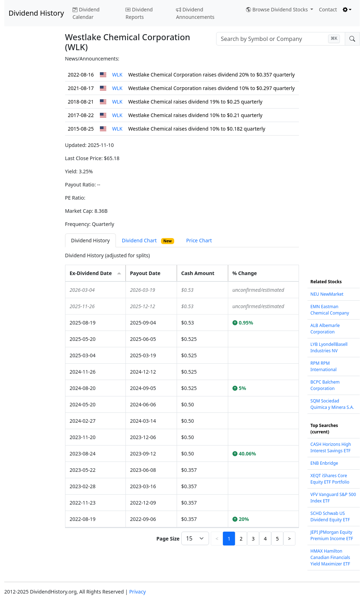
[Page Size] (195, 538)
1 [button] (229, 539)
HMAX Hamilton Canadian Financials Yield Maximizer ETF (330, 557)
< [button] (217, 539)
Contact (328, 9)
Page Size (168, 539)
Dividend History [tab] (90, 240)
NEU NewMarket (327, 294)
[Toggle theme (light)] (347, 9)
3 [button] (253, 539)
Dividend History (36, 13)
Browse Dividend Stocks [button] (278, 9)
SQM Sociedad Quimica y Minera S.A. (332, 404)
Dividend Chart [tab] (148, 241)
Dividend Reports (139, 13)
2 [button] (241, 539)
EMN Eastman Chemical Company (330, 310)
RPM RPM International (323, 366)
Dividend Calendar (86, 13)
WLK (117, 75)
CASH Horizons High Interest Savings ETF (331, 447)
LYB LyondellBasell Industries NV (329, 347)
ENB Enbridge (324, 463)
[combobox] (281, 39)
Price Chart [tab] (199, 240)
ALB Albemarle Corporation (325, 329)
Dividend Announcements (195, 13)
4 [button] (265, 539)
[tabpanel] (182, 399)
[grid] (182, 405)
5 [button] (277, 539)
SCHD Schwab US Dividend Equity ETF (330, 516)
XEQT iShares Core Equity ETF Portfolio (330, 479)
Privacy (137, 592)
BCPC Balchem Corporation (325, 385)
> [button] (289, 539)
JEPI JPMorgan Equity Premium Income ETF (332, 535)
